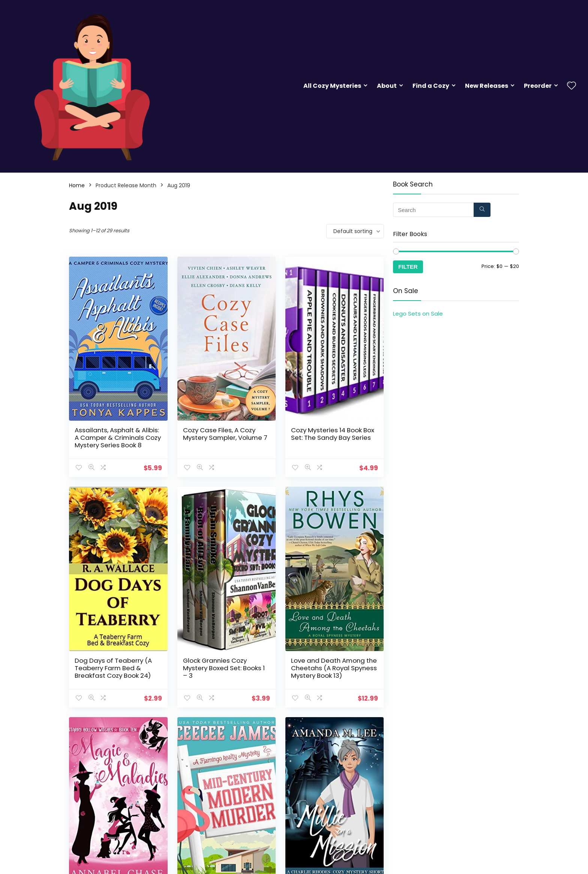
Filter (408, 267)
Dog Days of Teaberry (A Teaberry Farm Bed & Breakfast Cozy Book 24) (113, 668)
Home (77, 185)
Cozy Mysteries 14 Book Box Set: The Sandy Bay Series (333, 434)
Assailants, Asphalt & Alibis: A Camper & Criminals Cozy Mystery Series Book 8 (118, 438)
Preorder (538, 86)
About (387, 86)
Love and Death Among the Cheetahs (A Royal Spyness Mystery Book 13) (334, 668)
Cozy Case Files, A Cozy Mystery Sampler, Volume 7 (225, 434)
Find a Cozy (431, 86)
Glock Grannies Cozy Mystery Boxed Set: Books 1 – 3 (224, 668)
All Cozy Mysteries (332, 86)
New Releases (487, 86)
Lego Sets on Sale (418, 314)
